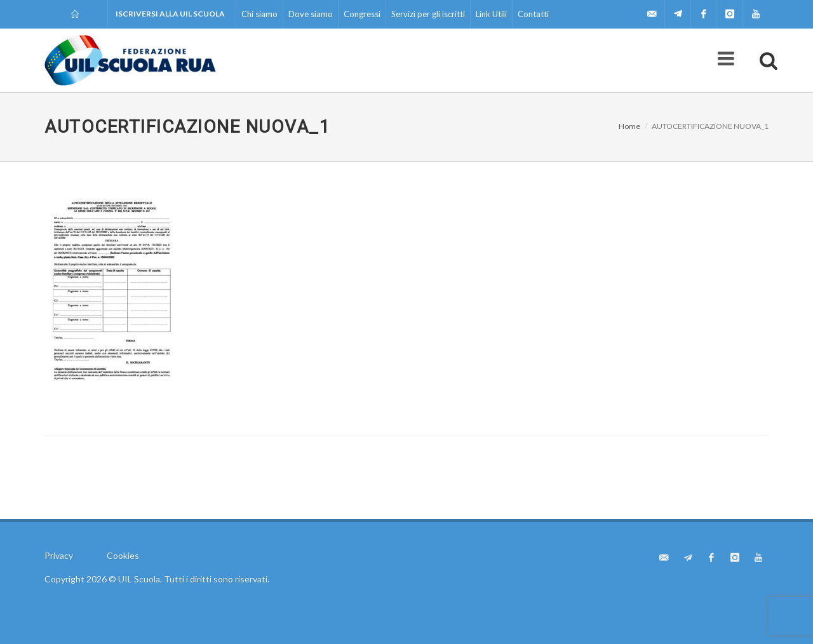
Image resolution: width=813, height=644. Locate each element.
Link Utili (491, 14)
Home (629, 126)
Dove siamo (311, 14)
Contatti (533, 14)
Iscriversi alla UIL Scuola (170, 14)
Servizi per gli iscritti (428, 14)
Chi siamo (259, 14)
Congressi (362, 14)
